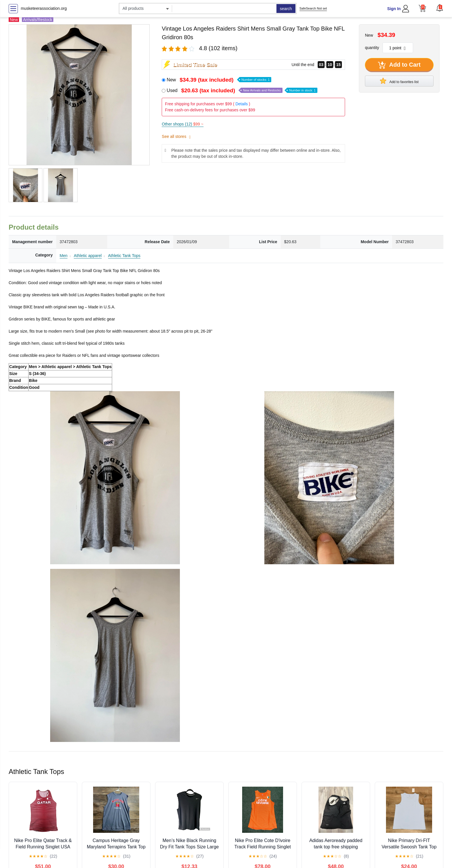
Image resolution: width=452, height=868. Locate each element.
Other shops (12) (182, 124)
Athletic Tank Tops (124, 256)
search (286, 9)
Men (64, 256)
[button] (440, 8)
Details (242, 104)
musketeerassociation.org (44, 8)
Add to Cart (399, 65)
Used (242, 90)
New (219, 80)
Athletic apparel (88, 256)
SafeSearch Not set (313, 8)
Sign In (394, 9)
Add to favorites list (399, 81)
